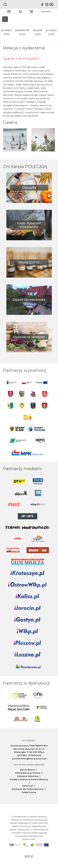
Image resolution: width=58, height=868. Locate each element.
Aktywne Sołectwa (28, 776)
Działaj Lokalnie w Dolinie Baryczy (29, 779)
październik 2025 (22, 32)
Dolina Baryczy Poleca (28, 773)
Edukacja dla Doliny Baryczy (28, 789)
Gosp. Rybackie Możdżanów (29, 225)
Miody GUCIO (29, 262)
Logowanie (46, 12)
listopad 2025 (38, 32)
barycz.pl (28, 786)
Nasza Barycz (28, 770)
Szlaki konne (29, 792)
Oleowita (29, 188)
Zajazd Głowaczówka (29, 300)
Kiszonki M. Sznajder (29, 337)
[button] (51, 140)
